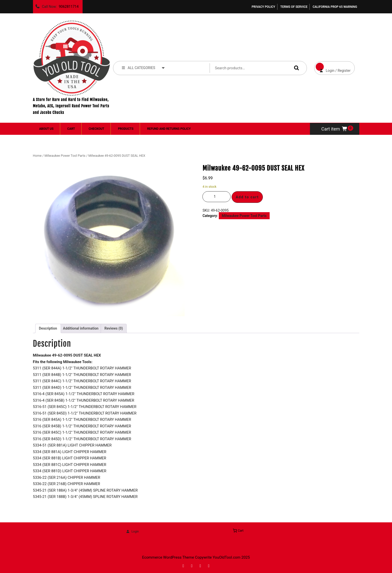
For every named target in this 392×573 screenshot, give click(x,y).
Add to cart (247, 197)
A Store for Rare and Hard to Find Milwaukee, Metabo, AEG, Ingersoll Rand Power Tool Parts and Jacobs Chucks (71, 106)
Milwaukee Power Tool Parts (65, 156)
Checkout (96, 129)
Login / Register (332, 67)
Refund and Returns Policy (169, 129)
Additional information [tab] (81, 328)
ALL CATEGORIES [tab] (144, 68)
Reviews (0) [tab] (114, 328)
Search (295, 68)
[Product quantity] (217, 197)
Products (126, 129)
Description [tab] (48, 328)
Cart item (334, 129)
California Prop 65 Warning (335, 7)
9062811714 (68, 5)
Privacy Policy (263, 7)
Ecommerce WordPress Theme (168, 557)
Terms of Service (294, 7)
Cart (71, 129)
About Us (46, 129)
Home (37, 156)
